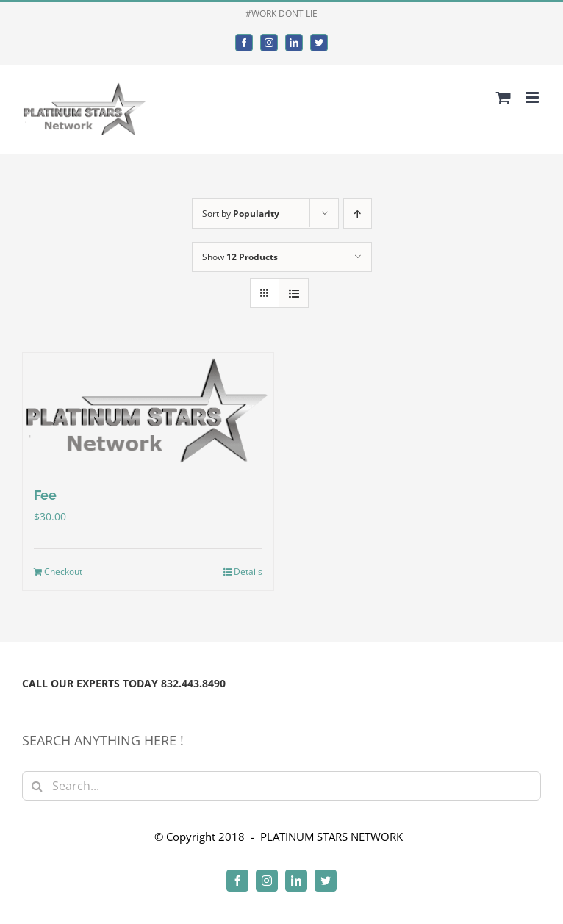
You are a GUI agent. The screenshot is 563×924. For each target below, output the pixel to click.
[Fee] (148, 411)
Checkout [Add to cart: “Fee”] (63, 572)
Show (240, 257)
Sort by (241, 214)
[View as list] (294, 293)
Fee (45, 495)
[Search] (37, 786)
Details (248, 572)
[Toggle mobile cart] (503, 97)
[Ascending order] (358, 214)
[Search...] (281, 786)
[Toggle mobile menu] (533, 97)
